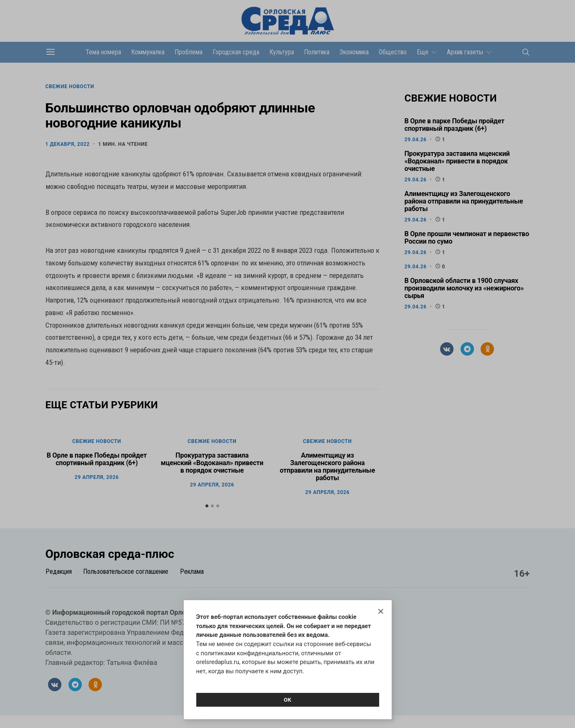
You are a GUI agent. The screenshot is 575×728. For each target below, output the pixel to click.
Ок (287, 700)
